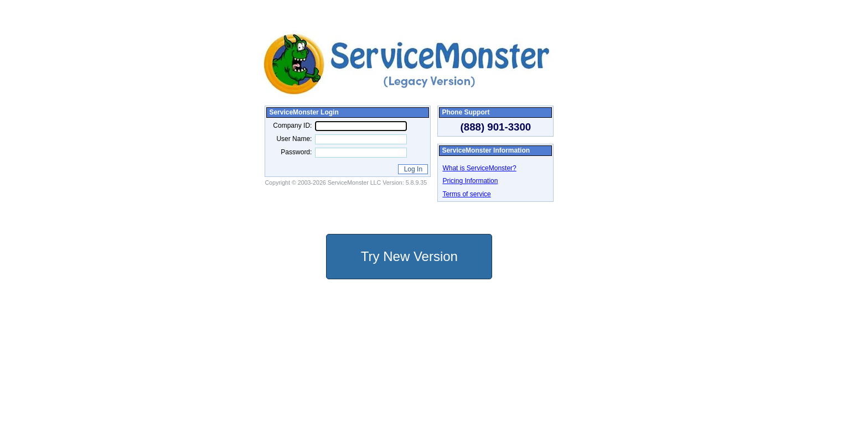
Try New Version (409, 256)
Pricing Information (470, 181)
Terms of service (466, 194)
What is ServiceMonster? (479, 168)
